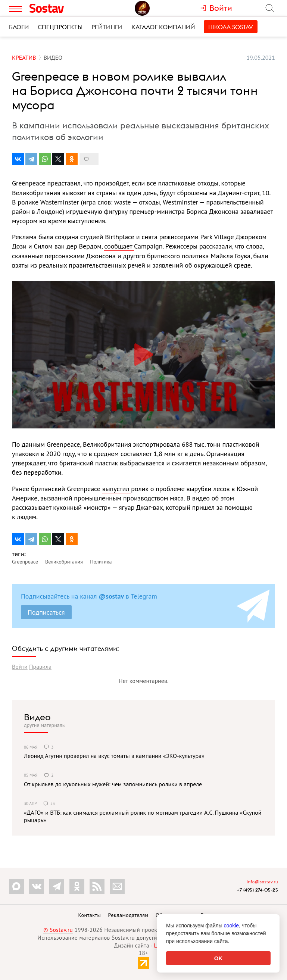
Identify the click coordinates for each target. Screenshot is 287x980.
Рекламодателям (128, 915)
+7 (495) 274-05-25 (257, 890)
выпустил (117, 489)
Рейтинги (107, 27)
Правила (40, 667)
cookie (231, 926)
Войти (20, 667)
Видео (37, 717)
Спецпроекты (60, 27)
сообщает (119, 246)
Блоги (19, 27)
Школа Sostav (231, 27)
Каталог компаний (163, 27)
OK (219, 958)
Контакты (89, 915)
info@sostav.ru (262, 882)
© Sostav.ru (58, 930)
